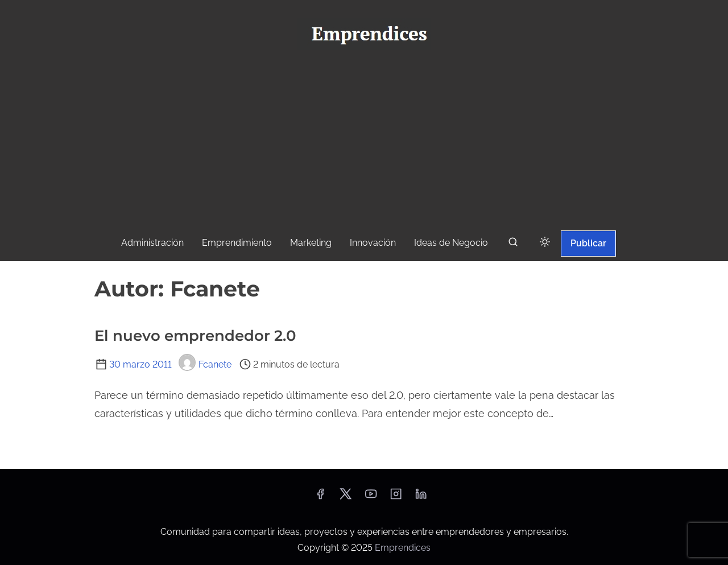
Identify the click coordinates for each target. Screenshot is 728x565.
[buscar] (513, 244)
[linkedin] (421, 498)
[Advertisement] (364, 143)
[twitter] (346, 498)
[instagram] (396, 498)
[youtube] (371, 498)
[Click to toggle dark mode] (545, 243)
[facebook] (320, 498)
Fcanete (205, 364)
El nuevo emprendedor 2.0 (195, 336)
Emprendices (403, 548)
